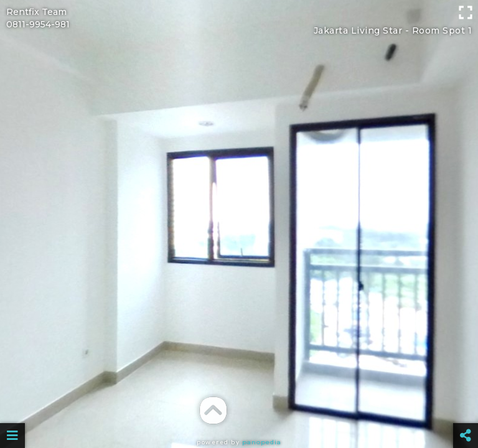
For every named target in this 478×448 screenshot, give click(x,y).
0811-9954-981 (38, 24)
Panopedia (262, 442)
